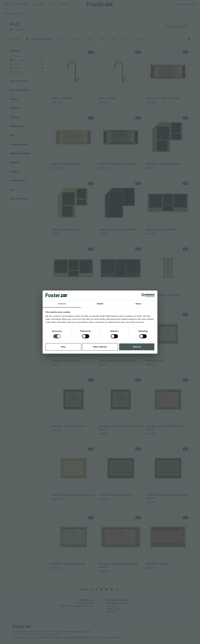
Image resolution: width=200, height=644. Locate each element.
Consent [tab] (62, 304)
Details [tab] (100, 304)
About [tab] (138, 304)
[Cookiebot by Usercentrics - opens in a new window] (143, 295)
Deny (63, 347)
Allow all (137, 347)
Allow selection (100, 347)
